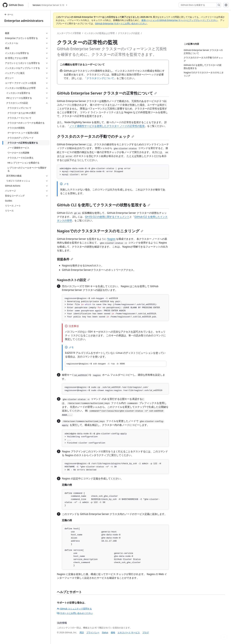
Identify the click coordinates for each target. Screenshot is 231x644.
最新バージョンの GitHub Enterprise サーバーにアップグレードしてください (179, 20)
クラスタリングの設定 (129, 33)
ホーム (9, 14)
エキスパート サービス (129, 632)
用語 (82, 632)
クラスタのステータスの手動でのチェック (96, 136)
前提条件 (65, 259)
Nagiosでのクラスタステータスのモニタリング (100, 231)
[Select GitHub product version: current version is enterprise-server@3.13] (50, 5)
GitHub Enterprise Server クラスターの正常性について (107, 93)
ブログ (146, 632)
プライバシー (93, 632)
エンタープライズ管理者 (69, 33)
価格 (113, 632)
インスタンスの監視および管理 (99, 33)
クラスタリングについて (100, 78)
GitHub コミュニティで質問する (74, 609)
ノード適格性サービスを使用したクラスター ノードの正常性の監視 (107, 126)
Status (105, 632)
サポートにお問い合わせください (75, 613)
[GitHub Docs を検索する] (198, 5)
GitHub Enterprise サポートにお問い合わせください (121, 23)
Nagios (111, 239)
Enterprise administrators (24, 21)
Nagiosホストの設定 (73, 280)
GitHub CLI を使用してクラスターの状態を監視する (104, 205)
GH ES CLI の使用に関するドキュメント (107, 217)
